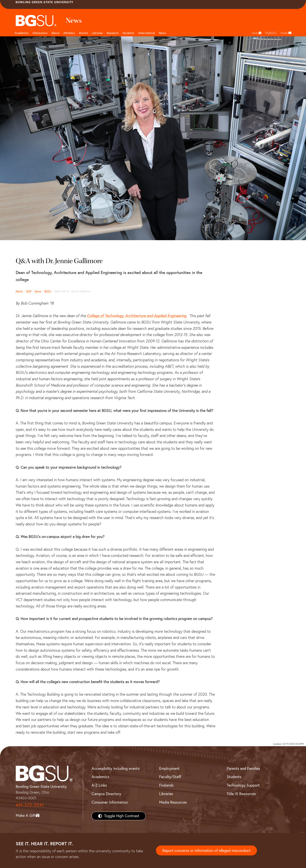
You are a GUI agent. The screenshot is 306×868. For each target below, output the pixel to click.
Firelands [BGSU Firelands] (166, 785)
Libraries (97, 33)
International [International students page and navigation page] (147, 33)
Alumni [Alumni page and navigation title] (83, 33)
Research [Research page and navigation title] (113, 33)
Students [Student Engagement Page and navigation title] (128, 33)
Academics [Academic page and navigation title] (22, 33)
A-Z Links (99, 785)
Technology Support (243, 785)
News (38, 291)
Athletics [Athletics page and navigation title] (69, 33)
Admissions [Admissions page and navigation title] (40, 33)
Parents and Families (243, 768)
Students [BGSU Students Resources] (234, 777)
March (19, 291)
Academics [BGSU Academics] (101, 777)
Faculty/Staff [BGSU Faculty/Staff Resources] (170, 777)
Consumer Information (110, 802)
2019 (29, 291)
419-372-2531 (30, 805)
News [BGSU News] (162, 33)
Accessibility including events (116, 768)
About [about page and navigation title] (55, 33)
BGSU (48, 291)
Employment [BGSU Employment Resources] (169, 768)
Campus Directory (106, 794)
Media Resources (173, 802)
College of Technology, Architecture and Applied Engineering (137, 316)
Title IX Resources (241, 794)
